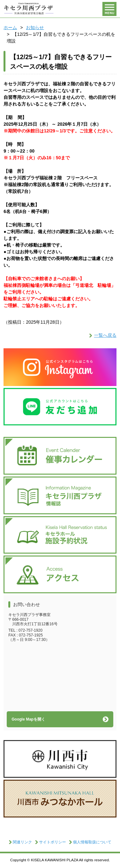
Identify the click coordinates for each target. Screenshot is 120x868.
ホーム (10, 28)
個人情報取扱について (92, 842)
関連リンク (22, 842)
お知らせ (35, 28)
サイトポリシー (52, 842)
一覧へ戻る (105, 335)
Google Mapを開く (28, 719)
